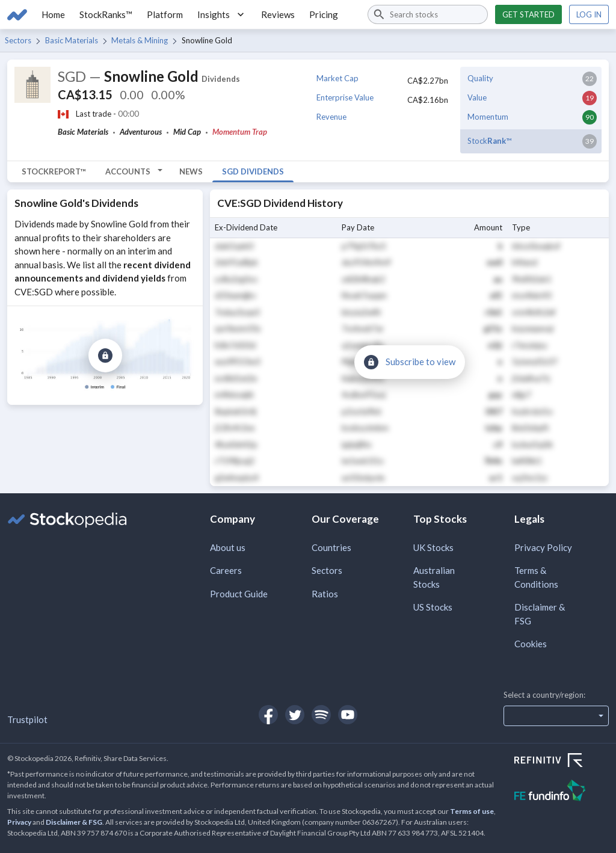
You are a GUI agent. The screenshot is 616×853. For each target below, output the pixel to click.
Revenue (331, 117)
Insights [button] (222, 14)
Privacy (19, 822)
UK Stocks (433, 547)
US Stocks (433, 607)
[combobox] (428, 14)
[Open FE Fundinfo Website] (562, 792)
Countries (331, 547)
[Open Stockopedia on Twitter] (295, 715)
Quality (480, 78)
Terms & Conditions (536, 577)
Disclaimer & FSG (540, 614)
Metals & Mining (140, 40)
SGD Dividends (253, 171)
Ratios (325, 594)
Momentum (488, 117)
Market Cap (337, 78)
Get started (528, 14)
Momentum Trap (240, 132)
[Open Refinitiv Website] (562, 762)
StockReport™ (54, 171)
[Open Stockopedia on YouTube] (348, 715)
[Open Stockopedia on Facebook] (268, 715)
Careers (226, 570)
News (191, 171)
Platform (165, 14)
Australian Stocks (434, 577)
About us (228, 547)
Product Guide (239, 594)
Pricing (324, 14)
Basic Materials (72, 40)
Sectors (18, 40)
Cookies (531, 644)
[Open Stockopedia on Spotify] (321, 715)
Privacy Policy (543, 547)
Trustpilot (27, 719)
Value (477, 97)
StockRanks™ (106, 14)
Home (53, 14)
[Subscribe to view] (105, 356)
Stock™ (489, 141)
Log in (589, 14)
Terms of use (472, 811)
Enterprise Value (345, 97)
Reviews (278, 14)
